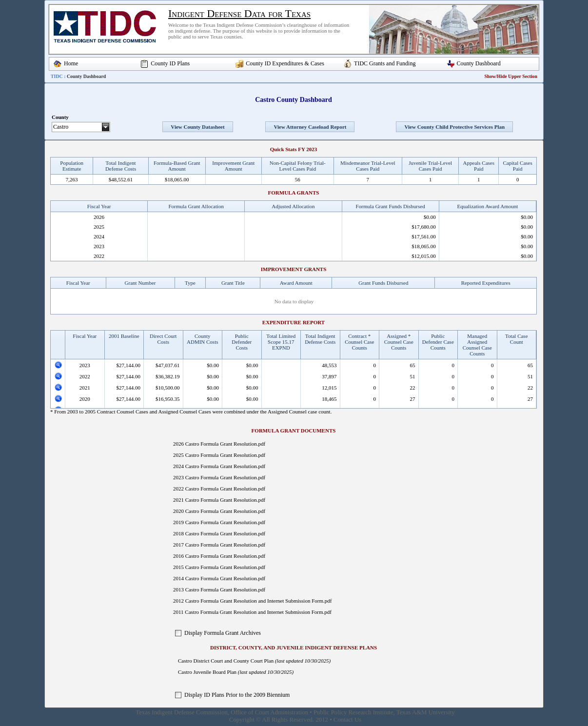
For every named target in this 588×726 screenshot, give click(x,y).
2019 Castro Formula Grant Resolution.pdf (219, 522)
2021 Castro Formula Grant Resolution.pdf (219, 500)
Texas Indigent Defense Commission (182, 712)
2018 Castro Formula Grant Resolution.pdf (219, 533)
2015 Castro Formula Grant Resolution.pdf (219, 567)
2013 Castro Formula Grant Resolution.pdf (219, 589)
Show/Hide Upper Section (511, 76)
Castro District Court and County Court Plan (226, 661)
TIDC (57, 76)
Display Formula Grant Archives (223, 633)
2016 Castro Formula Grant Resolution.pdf (219, 556)
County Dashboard (479, 63)
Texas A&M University (426, 712)
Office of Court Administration (269, 712)
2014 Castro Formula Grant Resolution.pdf (219, 578)
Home (71, 63)
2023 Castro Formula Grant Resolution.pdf (219, 477)
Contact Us (347, 720)
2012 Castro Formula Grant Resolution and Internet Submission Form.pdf (252, 601)
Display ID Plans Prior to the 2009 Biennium (237, 695)
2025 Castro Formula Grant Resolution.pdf (219, 455)
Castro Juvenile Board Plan (207, 672)
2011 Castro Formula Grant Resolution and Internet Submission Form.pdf (252, 612)
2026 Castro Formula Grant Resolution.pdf (219, 444)
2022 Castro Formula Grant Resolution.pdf (219, 489)
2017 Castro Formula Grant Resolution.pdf (219, 545)
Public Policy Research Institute (353, 712)
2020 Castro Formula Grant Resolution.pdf (219, 511)
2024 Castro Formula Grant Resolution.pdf (219, 466)
